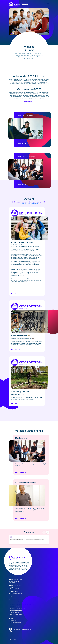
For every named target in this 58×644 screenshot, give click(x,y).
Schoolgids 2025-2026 (16, 610)
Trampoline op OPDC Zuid (20, 392)
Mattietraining (21, 438)
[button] (48, 532)
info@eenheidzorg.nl (16, 593)
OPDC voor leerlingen (26, 157)
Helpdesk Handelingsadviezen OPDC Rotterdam (22, 602)
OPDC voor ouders (25, 116)
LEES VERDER (28, 102)
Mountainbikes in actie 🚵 (21, 336)
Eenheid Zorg (14, 621)
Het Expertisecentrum (16, 623)
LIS (11, 596)
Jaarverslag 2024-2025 (16, 614)
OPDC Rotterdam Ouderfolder (18, 608)
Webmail (12, 595)
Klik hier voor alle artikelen (29, 204)
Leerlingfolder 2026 (15, 606)
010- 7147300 (14, 592)
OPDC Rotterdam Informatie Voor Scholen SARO (22, 604)
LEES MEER (20, 144)
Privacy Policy (12, 639)
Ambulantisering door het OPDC (22, 242)
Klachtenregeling (15, 612)
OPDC (31, 508)
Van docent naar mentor (25, 483)
